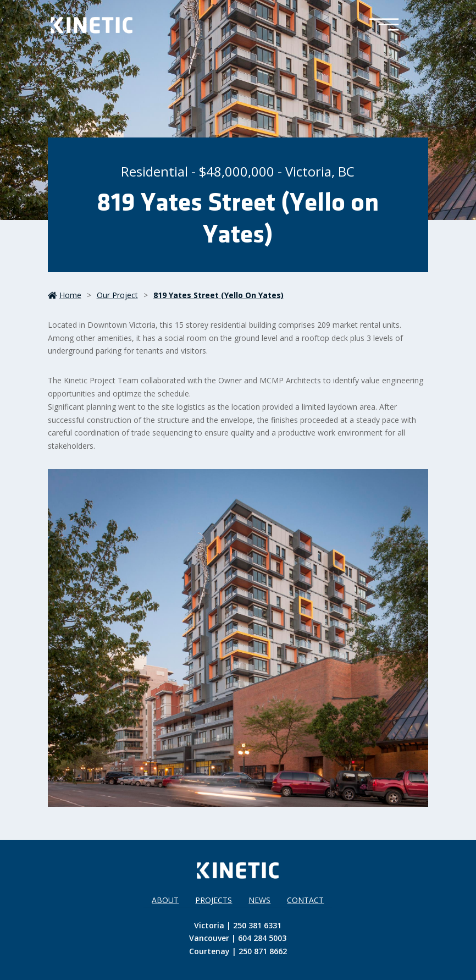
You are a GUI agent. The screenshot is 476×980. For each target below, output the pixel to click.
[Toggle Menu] (384, 25)
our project (117, 295)
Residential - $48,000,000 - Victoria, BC (238, 171)
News (259, 900)
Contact (305, 900)
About (165, 900)
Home (65, 295)
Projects (214, 900)
